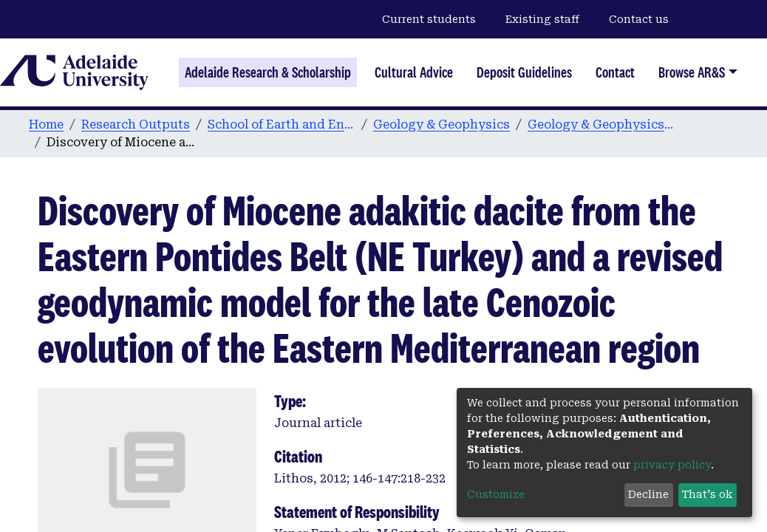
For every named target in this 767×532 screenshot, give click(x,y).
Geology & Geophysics (442, 125)
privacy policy (672, 465)
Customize (496, 494)
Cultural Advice (414, 72)
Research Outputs (136, 125)
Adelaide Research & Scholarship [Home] (268, 72)
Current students (429, 19)
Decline (648, 494)
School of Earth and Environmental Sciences (282, 125)
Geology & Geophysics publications (601, 125)
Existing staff (542, 19)
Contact (615, 72)
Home (46, 125)
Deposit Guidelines (524, 72)
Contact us (639, 19)
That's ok (707, 494)
